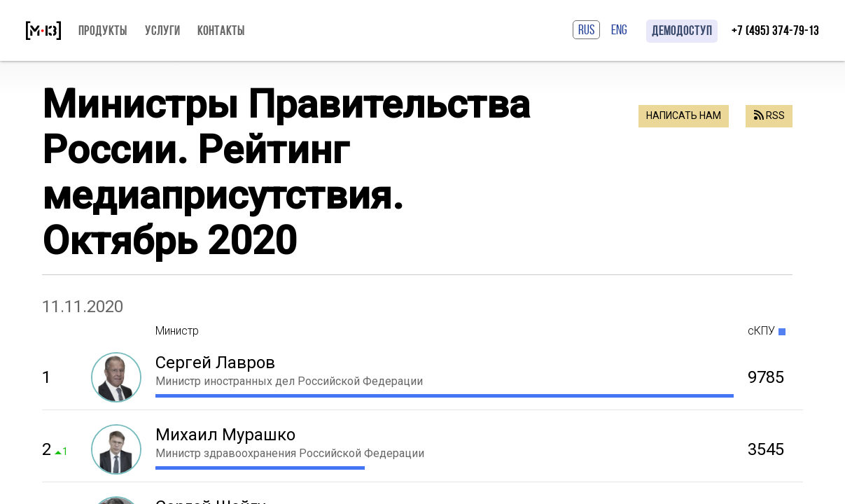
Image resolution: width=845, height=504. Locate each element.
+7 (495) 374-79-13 (775, 31)
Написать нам (684, 115)
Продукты (103, 31)
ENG (619, 29)
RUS (586, 29)
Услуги (162, 31)
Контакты (221, 31)
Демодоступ (682, 31)
